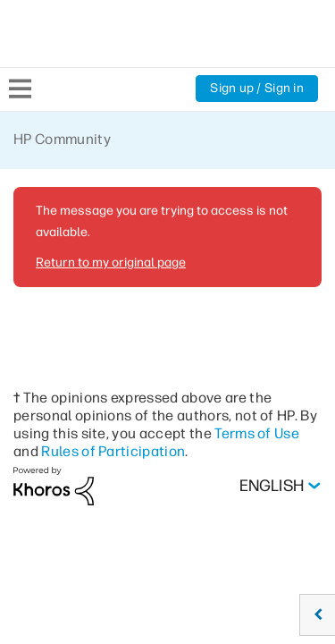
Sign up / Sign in (257, 88)
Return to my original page (111, 263)
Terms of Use (257, 433)
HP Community (62, 139)
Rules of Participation (113, 451)
